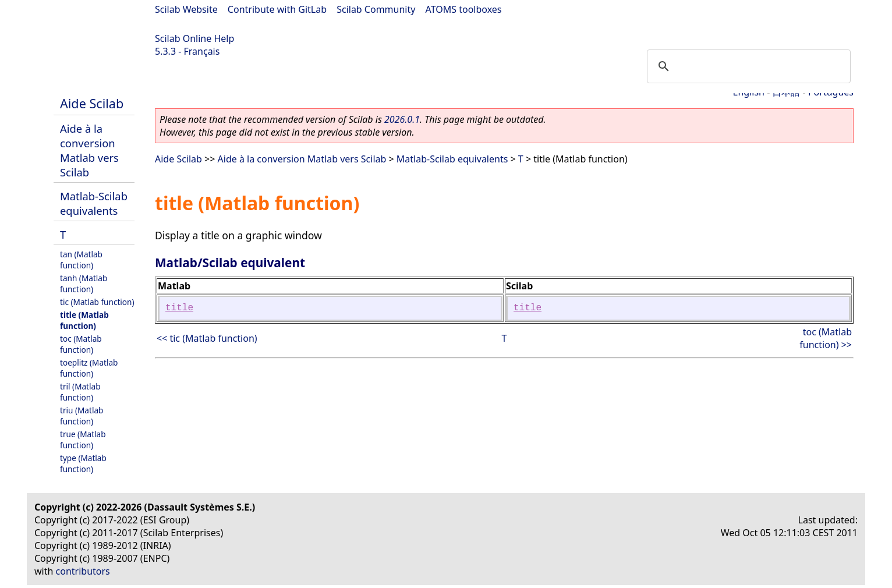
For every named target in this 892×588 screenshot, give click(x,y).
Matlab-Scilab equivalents (94, 203)
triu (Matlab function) (82, 416)
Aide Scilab (92, 103)
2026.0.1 (402, 119)
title (179, 308)
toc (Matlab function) (81, 344)
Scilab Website (186, 9)
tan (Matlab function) (81, 260)
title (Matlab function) (84, 320)
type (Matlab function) (83, 463)
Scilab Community (376, 9)
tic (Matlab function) (97, 302)
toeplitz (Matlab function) (89, 368)
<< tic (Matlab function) (207, 338)
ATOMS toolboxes (464, 9)
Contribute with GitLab (277, 9)
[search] (747, 66)
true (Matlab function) (83, 440)
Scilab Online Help (194, 38)
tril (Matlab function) (80, 392)
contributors (83, 571)
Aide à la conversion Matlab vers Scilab (89, 150)
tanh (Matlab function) (84, 284)
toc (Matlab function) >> (826, 338)
